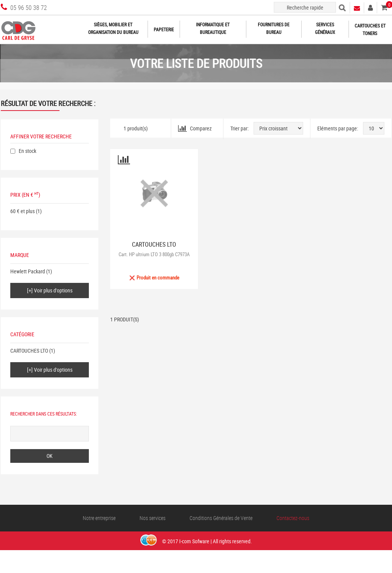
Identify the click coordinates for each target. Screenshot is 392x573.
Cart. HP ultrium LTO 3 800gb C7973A (154, 254)
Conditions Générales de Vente (221, 518)
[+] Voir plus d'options (50, 290)
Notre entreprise (99, 518)
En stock (27, 151)
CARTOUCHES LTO (29, 351)
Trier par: (239, 128)
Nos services (153, 518)
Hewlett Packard (28, 271)
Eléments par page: (338, 128)
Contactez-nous (293, 518)
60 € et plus (22, 211)
